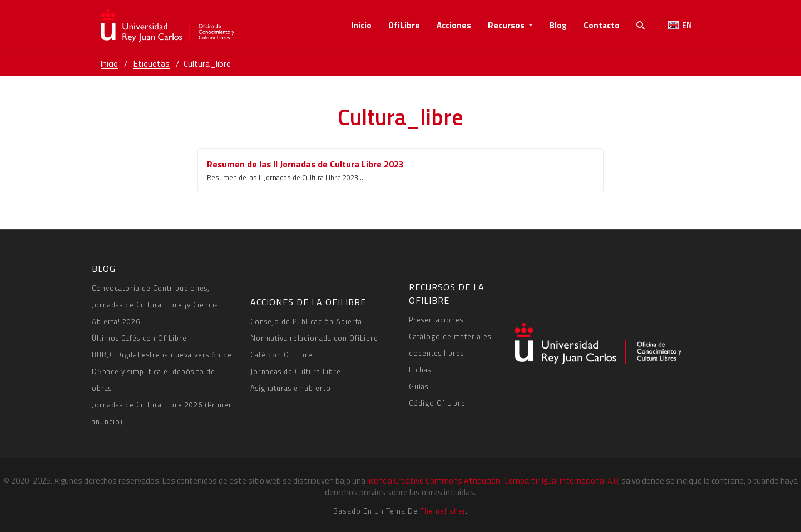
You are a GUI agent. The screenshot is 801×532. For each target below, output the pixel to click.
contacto (602, 25)
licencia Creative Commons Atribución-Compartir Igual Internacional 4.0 (493, 481)
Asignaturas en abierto (291, 388)
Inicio (361, 25)
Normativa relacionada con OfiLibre (314, 338)
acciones (454, 25)
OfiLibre (404, 25)
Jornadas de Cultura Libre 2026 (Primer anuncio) (162, 413)
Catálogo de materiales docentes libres (450, 345)
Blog (558, 25)
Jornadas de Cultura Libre (296, 371)
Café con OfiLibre (281, 355)
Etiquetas (152, 64)
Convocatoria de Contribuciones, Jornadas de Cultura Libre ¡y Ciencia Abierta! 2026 (155, 305)
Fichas (420, 370)
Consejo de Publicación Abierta (306, 321)
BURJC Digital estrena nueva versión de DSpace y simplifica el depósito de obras (162, 371)
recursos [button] (507, 25)
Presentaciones (436, 320)
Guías (419, 386)
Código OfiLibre (437, 403)
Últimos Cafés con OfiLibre (139, 338)
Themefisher (443, 511)
